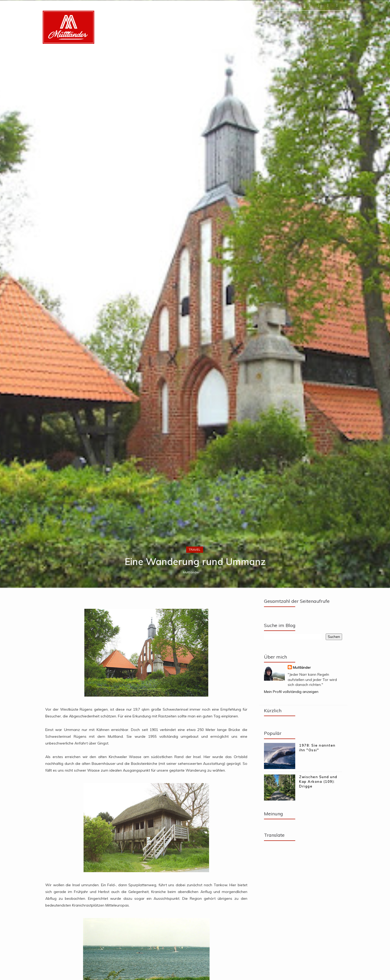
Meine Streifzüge (101, 5)
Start (46, 5)
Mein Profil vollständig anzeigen (291, 692)
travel (195, 550)
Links (256, 5)
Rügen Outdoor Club (189, 5)
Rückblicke (238, 5)
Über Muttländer (69, 5)
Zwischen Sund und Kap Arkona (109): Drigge (318, 781)
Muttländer (191, 572)
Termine (217, 5)
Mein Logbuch (131, 5)
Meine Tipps (158, 5)
